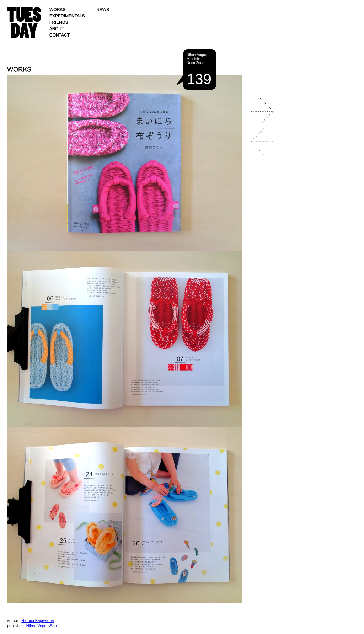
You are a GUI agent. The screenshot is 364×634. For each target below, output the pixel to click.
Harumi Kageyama (38, 620)
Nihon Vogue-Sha (42, 626)
